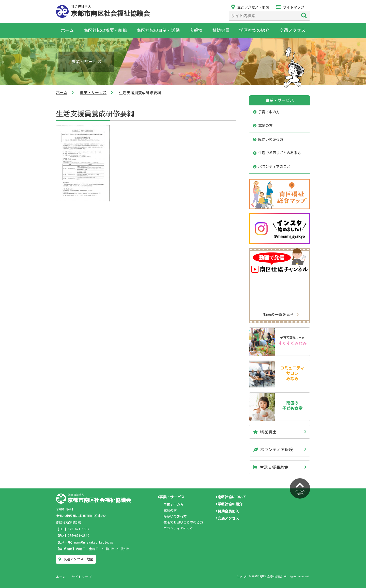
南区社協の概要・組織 (105, 30)
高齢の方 (265, 126)
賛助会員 (221, 30)
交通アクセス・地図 (250, 7)
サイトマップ (290, 7)
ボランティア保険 (273, 450)
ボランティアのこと (274, 167)
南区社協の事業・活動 (158, 30)
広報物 (196, 30)
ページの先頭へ (300, 488)
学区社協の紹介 (254, 30)
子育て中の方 (269, 112)
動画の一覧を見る (281, 315)
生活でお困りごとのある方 (280, 153)
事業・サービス (93, 93)
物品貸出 (265, 432)
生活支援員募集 (271, 467)
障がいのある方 (271, 139)
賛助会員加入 (227, 511)
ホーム (67, 30)
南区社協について (231, 497)
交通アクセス (292, 30)
